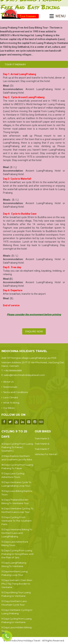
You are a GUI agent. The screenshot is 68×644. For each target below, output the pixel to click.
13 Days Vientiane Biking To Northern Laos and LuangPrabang (17, 533)
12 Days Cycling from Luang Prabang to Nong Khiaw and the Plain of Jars (17, 554)
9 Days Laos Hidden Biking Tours (16, 629)
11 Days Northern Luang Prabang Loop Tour (14, 573)
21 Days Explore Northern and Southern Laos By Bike (17, 458)
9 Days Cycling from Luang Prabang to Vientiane (16, 620)
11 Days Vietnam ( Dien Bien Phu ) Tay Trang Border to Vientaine (17, 584)
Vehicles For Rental (46, 454)
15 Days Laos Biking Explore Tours (17, 493)
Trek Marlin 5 (42, 438)
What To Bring (10, 403)
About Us (7, 382)
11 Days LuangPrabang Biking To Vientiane (14, 564)
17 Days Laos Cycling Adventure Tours (13, 475)
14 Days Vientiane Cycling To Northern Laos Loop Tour (17, 510)
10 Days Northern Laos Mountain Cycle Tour (14, 603)
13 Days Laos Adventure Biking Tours (15, 543)
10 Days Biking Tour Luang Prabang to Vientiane (16, 594)
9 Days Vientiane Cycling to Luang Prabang (17, 612)
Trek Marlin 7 (42, 449)
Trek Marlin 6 (42, 444)
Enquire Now (34, 331)
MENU (56, 16)
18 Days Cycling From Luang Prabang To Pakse (17, 466)
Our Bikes (8, 408)
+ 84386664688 (13, 370)
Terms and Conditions (15, 392)
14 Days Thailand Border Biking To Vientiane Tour (15, 501)
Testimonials (9, 387)
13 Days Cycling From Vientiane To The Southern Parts (16, 521)
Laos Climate (10, 397)
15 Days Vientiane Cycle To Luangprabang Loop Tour (16, 484)
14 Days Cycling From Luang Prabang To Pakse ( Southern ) (17, 447)
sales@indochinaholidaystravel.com (24, 375)
